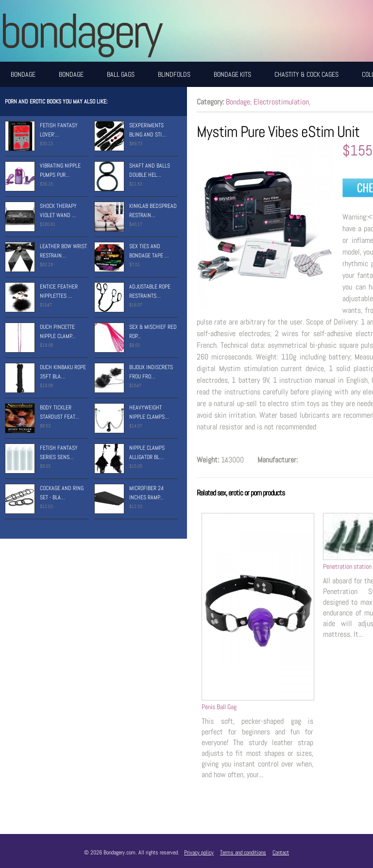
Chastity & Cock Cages (306, 74)
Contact (281, 852)
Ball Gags (121, 74)
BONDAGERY (80, 31)
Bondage (23, 74)
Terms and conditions (243, 852)
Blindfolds (174, 74)
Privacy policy (199, 852)
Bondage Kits (232, 74)
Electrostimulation (281, 102)
